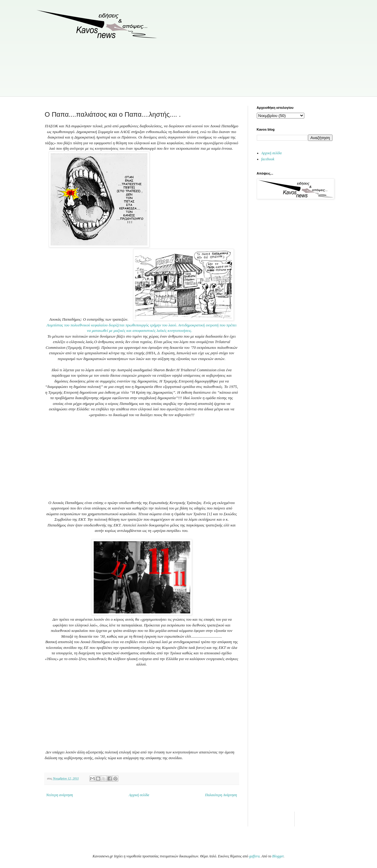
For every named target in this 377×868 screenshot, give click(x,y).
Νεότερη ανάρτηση (60, 795)
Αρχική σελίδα (139, 795)
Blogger (278, 856)
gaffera (254, 856)
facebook (268, 159)
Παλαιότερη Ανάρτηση (221, 795)
